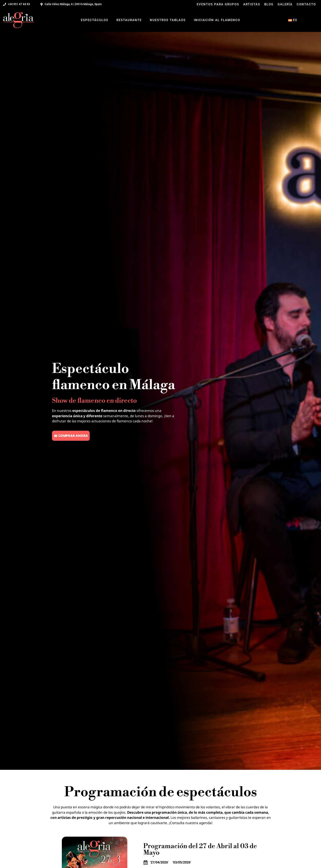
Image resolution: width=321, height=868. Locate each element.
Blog (269, 4)
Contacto (306, 4)
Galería (285, 4)
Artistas (252, 4)
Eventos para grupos (218, 4)
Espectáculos (95, 20)
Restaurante (129, 20)
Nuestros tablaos (168, 20)
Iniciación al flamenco (217, 20)
